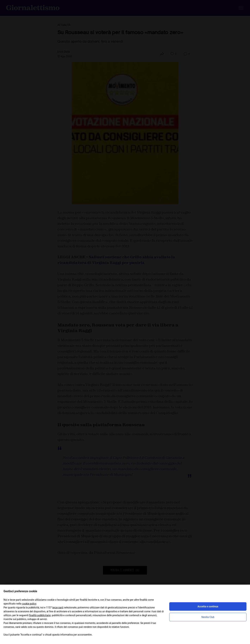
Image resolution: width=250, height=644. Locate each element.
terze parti (58, 608)
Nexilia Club (208, 617)
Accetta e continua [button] (208, 606)
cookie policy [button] (29, 604)
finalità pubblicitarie (40, 615)
